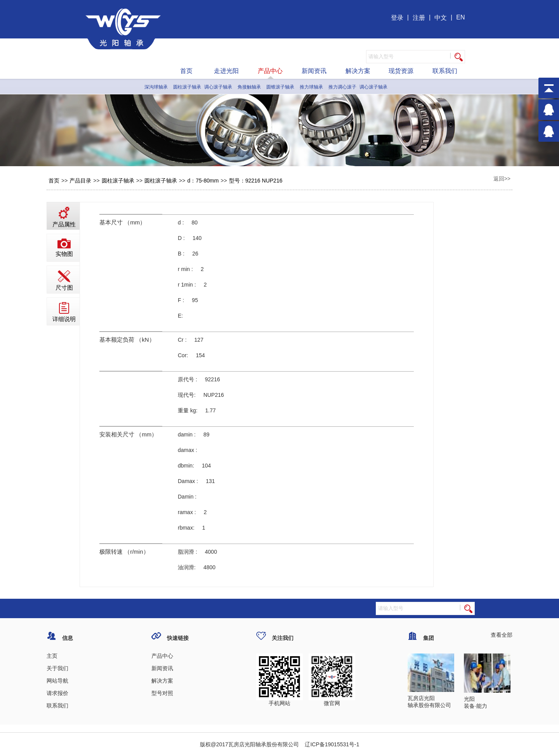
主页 (52, 656)
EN (460, 17)
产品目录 (80, 181)
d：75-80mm (203, 181)
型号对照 (162, 693)
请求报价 (57, 693)
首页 (186, 71)
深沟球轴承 (156, 87)
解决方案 (358, 71)
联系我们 (445, 71)
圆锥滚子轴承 (280, 87)
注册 (419, 18)
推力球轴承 (311, 87)
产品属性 (64, 217)
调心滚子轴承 (218, 87)
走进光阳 (226, 71)
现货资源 (401, 71)
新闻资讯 (314, 71)
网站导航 (57, 681)
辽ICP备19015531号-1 (332, 744)
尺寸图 (64, 281)
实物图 (64, 248)
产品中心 (270, 71)
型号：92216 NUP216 (256, 181)
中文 (441, 18)
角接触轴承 (249, 87)
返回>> (502, 179)
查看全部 (502, 635)
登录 (397, 18)
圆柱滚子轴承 (187, 87)
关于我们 (57, 668)
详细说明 (64, 312)
